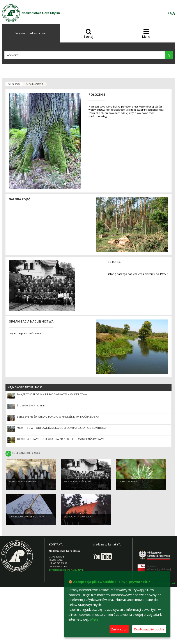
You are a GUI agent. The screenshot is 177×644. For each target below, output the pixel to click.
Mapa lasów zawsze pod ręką (26, 517)
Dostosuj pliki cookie (149, 629)
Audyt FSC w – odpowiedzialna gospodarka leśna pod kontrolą (61, 428)
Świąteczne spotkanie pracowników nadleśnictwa (52, 394)
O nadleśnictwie (35, 84)
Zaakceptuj (119, 629)
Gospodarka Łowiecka (77, 517)
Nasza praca (14, 84)
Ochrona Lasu (128, 482)
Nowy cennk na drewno (23, 482)
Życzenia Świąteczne (31, 405)
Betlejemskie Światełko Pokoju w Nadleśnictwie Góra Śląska (58, 417)
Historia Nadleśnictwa (77, 482)
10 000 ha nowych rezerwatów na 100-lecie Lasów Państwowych (61, 439)
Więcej (95, 619)
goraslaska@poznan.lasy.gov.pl (67, 570)
